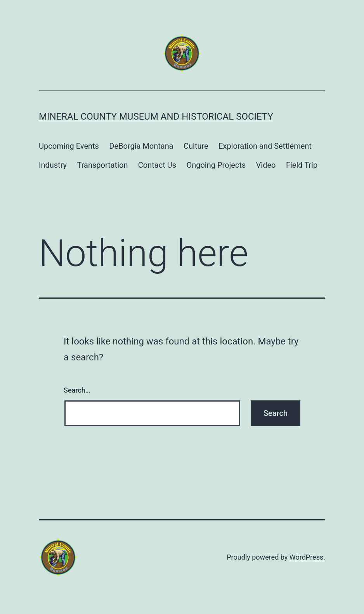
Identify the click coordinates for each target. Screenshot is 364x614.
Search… (77, 390)
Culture (196, 146)
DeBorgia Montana (141, 146)
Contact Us (157, 165)
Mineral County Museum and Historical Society (156, 117)
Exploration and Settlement (265, 146)
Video (266, 165)
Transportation (102, 165)
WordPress (306, 557)
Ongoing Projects (216, 165)
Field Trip (302, 165)
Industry (53, 165)
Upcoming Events (69, 146)
